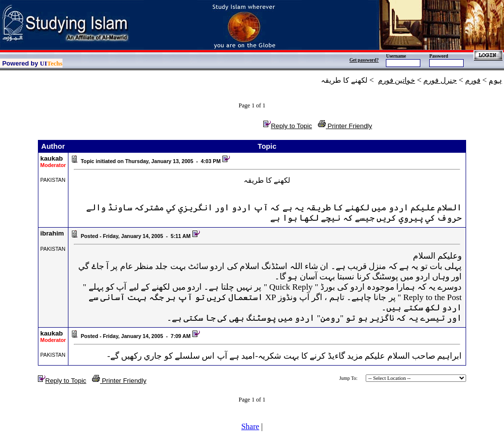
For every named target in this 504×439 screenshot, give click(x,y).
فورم (473, 80)
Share (250, 426)
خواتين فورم (397, 80)
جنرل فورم (440, 80)
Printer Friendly (345, 126)
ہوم (495, 80)
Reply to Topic (287, 126)
